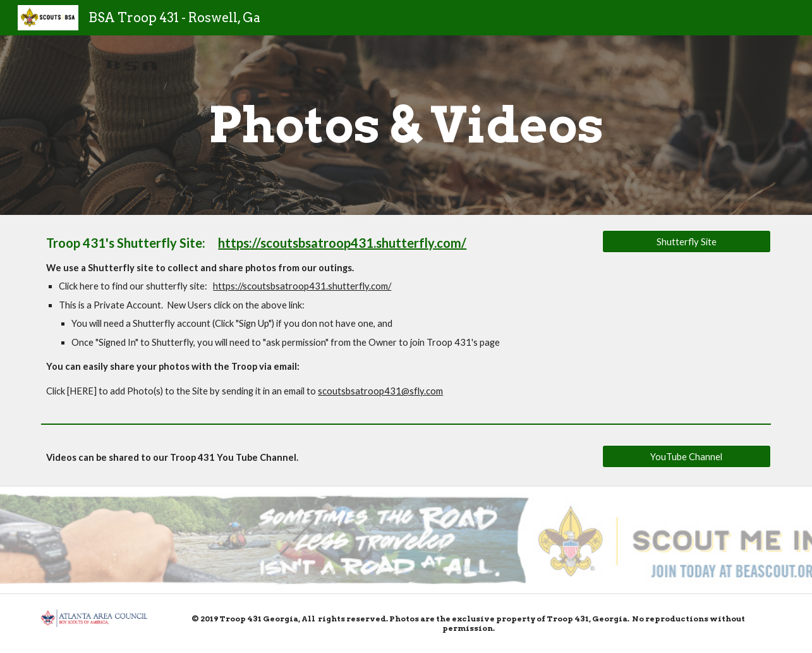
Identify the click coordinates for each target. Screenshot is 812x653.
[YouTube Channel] (686, 456)
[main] (406, 125)
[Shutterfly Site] (686, 241)
